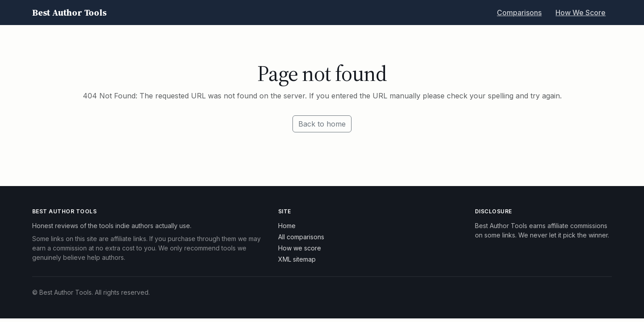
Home (287, 226)
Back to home (322, 124)
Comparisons (519, 13)
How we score (300, 248)
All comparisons (301, 237)
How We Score (580, 13)
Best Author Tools (70, 13)
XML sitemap (297, 259)
